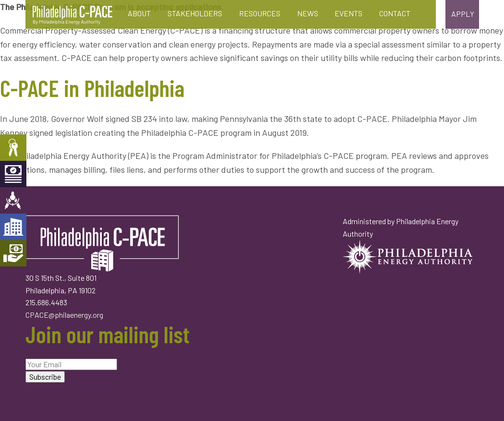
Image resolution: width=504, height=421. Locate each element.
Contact (395, 13)
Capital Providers (13, 174)
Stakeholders (195, 13)
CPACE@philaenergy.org (64, 315)
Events (348, 13)
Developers (13, 227)
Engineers (13, 200)
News (308, 13)
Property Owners (13, 148)
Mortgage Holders (13, 253)
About (139, 13)
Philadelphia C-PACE (72, 15)
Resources (260, 13)
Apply (463, 14)
